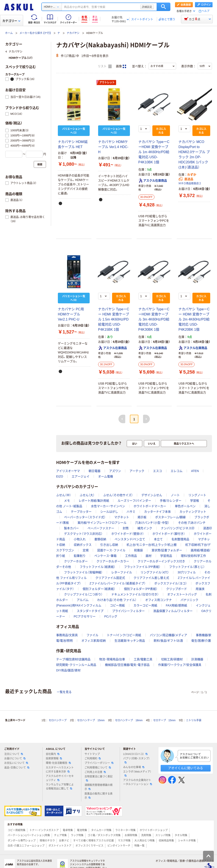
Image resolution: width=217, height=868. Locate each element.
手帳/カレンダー (171, 501)
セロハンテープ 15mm (91, 720)
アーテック (137, 471)
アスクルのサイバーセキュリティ (60, 778)
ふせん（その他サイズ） (118, 495)
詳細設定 (147, 7)
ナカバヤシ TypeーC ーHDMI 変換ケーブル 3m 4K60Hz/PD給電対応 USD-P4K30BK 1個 (154, 319)
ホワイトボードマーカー (150, 506)
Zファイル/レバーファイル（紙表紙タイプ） (117, 583)
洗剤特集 (146, 835)
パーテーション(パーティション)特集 (29, 835)
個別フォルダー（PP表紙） (141, 589)
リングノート (197, 495)
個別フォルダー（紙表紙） (99, 589)
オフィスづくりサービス (89, 846)
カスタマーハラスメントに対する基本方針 (60, 770)
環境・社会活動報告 (58, 763)
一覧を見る (64, 692)
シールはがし (109, 512)
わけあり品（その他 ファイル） (117, 600)
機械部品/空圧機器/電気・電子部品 (127, 665)
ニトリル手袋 (194, 720)
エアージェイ (81, 476)
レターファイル (122, 572)
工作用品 (131, 556)
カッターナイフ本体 (157, 512)
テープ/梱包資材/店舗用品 (73, 659)
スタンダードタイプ (90, 611)
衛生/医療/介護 (201, 641)
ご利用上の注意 (95, 772)
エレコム (177, 471)
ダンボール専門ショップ (22, 841)
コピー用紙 (117, 605)
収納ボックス (83, 545)
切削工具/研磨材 (172, 659)
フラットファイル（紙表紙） (97, 567)
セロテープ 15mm (164, 720)
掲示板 (142, 517)
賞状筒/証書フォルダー (167, 550)
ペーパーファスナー (101, 528)
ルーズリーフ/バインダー (134, 501)
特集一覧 (139, 846)
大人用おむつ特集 (145, 841)
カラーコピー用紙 (145, 605)
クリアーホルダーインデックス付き (161, 561)
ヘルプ (206, 11)
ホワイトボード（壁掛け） (128, 534)
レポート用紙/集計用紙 (94, 501)
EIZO (60, 476)
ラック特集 (77, 835)
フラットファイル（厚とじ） (187, 567)
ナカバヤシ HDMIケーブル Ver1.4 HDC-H (113, 147)
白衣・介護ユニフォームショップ (26, 846)
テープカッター (81, 512)
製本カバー (71, 528)
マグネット (122, 517)
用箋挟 (200, 589)
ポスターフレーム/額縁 (170, 517)
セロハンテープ (58, 720)
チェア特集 (60, 835)
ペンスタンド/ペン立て (130, 539)
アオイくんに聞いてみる (186, 768)
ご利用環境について (98, 768)
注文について (14, 754)
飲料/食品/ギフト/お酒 (168, 641)
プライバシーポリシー (99, 763)
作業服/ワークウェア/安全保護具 (180, 665)
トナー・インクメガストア (44, 830)
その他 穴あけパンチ (192, 523)
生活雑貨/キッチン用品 (130, 641)
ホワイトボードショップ (154, 830)
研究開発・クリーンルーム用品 (76, 665)
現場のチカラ (47, 841)
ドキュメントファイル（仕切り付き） (135, 594)
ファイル (92, 635)
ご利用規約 (93, 759)
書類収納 (100, 539)
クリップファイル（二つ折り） (83, 594)
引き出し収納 (109, 545)
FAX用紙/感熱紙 (177, 605)
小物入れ (80, 539)
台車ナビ (64, 841)
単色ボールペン (185, 506)
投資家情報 (54, 759)
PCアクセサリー (85, 616)
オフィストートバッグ (182, 594)
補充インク (145, 528)
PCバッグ (111, 616)
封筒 (126, 528)
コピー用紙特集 (17, 830)
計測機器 (197, 659)
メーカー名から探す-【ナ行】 (35, 33)
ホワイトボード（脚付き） (169, 534)
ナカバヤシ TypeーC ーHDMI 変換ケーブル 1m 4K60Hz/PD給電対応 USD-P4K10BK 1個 (154, 152)
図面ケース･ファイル (111, 550)
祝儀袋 (138, 550)
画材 (149, 556)
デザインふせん (152, 495)
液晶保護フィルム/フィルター (173, 611)
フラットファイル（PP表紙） (142, 567)
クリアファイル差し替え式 (151, 578)
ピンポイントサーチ (119, 846)
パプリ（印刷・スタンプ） (136, 760)
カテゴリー (11, 21)
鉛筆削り (80, 556)
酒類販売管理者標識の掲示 (99, 787)
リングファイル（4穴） (155, 572)
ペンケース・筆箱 (105, 556)
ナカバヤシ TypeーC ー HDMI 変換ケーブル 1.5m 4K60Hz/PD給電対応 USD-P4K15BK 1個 (114, 319)
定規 (86, 550)
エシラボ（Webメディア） (137, 773)
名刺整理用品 (180, 539)
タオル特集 (181, 835)
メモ (67, 501)
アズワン (115, 471)
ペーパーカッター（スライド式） (85, 517)
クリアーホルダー (76, 561)
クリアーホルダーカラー (113, 561)
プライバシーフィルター (128, 611)
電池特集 (82, 830)
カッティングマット (193, 512)
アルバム (83, 600)
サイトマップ (92, 754)
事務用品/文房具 (67, 635)
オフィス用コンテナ (159, 600)
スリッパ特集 (163, 835)
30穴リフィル (187, 572)
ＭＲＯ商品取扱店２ (190, 183)
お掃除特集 (131, 835)
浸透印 (207, 528)
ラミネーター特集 (125, 830)
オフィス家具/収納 (94, 641)
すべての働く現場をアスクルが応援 (93, 841)
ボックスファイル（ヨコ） (171, 583)
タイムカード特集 (101, 830)
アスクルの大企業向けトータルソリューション (138, 782)
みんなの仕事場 (134, 767)
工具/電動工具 (143, 659)
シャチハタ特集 (187, 841)
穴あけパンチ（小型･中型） (152, 523)
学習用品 (166, 556)
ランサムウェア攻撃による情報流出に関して (60, 787)
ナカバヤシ (73, 33)
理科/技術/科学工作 (193, 556)
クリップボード (177, 589)
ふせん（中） (64, 495)
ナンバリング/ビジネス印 (178, 528)
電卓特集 (68, 830)
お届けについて (15, 759)
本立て (158, 539)
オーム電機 (106, 476)
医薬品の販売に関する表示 (99, 796)
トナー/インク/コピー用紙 (124, 635)
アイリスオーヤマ (68, 471)
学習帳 (195, 501)
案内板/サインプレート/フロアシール (102, 523)
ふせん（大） (87, 495)
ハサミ (131, 512)
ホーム (9, 33)
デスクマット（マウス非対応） (83, 534)
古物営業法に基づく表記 (99, 778)
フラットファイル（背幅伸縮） (83, 572)
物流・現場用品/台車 (112, 659)
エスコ (157, 471)
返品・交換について (17, 768)
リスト (105, 66)
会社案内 (53, 754)
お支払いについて (16, 763)
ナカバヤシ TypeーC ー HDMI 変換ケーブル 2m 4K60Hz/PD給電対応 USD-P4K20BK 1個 (194, 319)
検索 (163, 7)
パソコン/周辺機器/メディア (168, 635)
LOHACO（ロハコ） (135, 754)
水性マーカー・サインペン (108, 506)
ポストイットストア (60, 846)
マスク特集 (124, 841)
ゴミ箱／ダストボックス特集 (104, 835)
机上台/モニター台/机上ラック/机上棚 (152, 545)
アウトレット (107, 83)
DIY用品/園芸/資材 (68, 670)
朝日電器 (95, 471)
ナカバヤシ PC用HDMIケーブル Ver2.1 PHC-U (71, 314)
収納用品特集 (166, 841)
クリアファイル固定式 (110, 578)
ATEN (195, 471)
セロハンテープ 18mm (129, 720)
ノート (175, 495)
